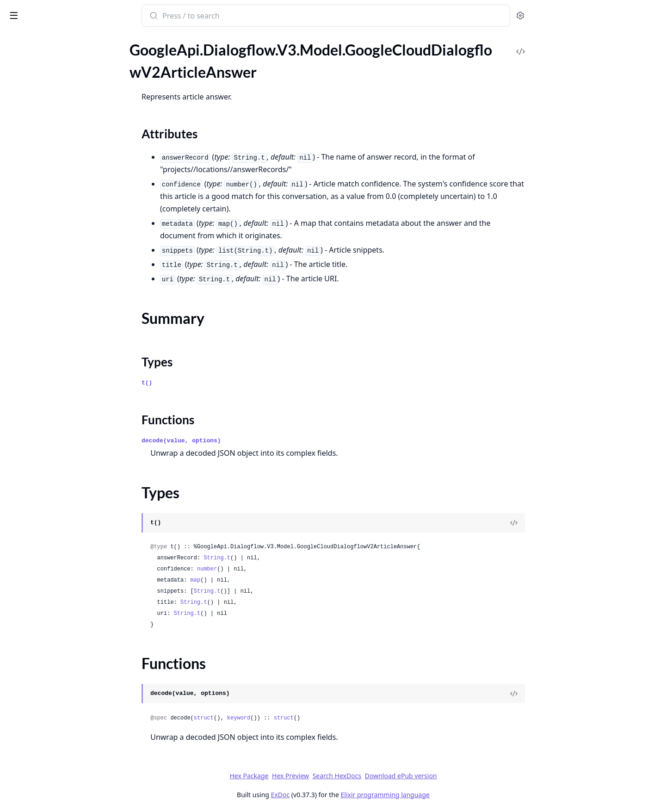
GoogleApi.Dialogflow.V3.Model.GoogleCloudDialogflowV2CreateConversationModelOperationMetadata (66, 251)
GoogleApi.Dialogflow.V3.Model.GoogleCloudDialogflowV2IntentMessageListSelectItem (66, 764)
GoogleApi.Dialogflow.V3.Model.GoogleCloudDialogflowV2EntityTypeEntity (66, 326)
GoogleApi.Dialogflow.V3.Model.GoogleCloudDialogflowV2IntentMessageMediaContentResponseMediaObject (66, 789)
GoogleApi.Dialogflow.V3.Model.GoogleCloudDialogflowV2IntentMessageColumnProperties (66, 714)
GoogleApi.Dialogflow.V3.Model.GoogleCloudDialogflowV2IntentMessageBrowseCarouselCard (66, 626)
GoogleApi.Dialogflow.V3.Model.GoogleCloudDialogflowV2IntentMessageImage (66, 726)
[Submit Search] (222, 17)
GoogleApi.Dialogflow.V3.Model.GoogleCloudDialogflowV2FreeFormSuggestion (66, 389)
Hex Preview (360, 776)
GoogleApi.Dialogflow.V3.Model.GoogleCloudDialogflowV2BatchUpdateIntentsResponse (66, 164)
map (265, 580)
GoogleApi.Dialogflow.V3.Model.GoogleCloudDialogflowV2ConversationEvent (66, 201)
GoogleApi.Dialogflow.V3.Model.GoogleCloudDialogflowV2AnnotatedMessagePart (66, 60)
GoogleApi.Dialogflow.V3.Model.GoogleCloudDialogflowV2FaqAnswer (66, 376)
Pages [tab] (17, 40)
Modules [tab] (56, 40)
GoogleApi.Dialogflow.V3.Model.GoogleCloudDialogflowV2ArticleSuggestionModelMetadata (66, 139)
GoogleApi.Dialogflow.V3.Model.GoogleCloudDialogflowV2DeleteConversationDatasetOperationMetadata (66, 264)
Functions (32, 122)
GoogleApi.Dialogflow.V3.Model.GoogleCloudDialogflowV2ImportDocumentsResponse (66, 501)
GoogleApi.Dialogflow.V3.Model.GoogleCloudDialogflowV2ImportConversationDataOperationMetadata (66, 476)
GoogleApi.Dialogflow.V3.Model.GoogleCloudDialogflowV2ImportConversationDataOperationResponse (66, 489)
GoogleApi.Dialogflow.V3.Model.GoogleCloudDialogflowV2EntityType (66, 314)
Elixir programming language (454, 795)
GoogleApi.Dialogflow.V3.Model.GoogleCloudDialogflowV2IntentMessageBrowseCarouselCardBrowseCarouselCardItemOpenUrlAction (66, 651)
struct (273, 718)
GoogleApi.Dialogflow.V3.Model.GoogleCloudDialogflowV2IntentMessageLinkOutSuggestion (66, 739)
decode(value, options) (251, 441)
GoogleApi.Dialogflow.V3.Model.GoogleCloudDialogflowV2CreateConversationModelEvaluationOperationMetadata (66, 239)
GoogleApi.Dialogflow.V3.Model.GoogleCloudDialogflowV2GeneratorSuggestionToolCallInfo (66, 451)
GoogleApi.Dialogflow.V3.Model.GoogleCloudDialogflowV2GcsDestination (66, 401)
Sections (30, 89)
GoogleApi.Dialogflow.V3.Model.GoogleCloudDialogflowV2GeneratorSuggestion (66, 439)
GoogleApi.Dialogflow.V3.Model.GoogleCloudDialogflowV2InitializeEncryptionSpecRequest (66, 526)
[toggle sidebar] (127, 15)
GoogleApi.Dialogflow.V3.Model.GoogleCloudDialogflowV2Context (66, 189)
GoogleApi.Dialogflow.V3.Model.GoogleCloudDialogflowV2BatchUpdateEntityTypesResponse (66, 152)
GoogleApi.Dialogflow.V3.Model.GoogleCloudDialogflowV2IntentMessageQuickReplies (66, 801)
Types (25, 111)
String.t (286, 558)
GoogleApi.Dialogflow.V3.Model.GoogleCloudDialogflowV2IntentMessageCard (66, 664)
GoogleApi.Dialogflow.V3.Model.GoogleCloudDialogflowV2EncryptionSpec (66, 301)
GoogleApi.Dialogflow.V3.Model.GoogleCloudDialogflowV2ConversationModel (66, 214)
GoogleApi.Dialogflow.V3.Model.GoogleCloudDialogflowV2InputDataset (66, 539)
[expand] (129, 50)
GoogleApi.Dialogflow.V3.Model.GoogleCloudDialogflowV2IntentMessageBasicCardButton (66, 601)
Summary (31, 100)
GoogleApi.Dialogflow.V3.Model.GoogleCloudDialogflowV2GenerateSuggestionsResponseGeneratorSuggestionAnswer (66, 426)
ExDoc (349, 795)
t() (216, 383)
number (276, 569)
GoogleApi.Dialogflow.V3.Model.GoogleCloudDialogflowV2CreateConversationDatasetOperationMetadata (66, 226)
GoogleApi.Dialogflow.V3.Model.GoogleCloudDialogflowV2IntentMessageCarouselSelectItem (66, 701)
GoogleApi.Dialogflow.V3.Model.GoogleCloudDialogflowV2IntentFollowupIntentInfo (66, 564)
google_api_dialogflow (51, 11)
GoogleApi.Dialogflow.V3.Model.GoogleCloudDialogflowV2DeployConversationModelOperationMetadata (66, 289)
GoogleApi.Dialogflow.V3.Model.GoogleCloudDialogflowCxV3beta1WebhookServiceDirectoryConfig (66, 48)
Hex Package (318, 776)
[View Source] (583, 523)
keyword (308, 718)
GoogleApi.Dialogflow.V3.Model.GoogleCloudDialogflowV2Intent (66, 551)
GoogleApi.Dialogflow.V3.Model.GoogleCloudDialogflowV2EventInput (66, 339)
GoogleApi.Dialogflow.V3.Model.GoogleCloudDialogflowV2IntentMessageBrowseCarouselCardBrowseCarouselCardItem (66, 639)
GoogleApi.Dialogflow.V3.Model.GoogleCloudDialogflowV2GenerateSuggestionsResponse (66, 414)
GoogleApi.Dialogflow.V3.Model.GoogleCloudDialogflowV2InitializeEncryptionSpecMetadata (66, 514)
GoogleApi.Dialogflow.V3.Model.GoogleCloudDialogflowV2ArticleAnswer (66, 73)
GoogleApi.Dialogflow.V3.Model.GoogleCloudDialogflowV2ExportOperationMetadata (66, 364)
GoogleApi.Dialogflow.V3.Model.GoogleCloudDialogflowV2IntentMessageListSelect (66, 751)
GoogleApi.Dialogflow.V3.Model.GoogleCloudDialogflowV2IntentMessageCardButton (66, 676)
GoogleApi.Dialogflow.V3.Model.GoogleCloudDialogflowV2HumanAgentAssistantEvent (66, 464)
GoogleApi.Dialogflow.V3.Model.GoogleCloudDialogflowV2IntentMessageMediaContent (66, 776)
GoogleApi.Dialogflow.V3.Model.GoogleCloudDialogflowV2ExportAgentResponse (66, 351)
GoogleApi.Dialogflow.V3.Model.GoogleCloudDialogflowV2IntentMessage (66, 576)
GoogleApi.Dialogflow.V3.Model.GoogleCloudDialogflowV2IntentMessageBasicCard (66, 589)
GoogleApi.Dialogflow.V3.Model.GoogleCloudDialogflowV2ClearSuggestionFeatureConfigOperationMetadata (66, 177)
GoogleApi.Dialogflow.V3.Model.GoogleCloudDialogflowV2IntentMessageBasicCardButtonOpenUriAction (66, 614)
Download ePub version (470, 776)
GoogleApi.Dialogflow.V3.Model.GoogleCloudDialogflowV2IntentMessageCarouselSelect (66, 689)
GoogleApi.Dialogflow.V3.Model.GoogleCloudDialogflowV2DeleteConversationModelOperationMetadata (66, 276)
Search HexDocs (406, 776)
